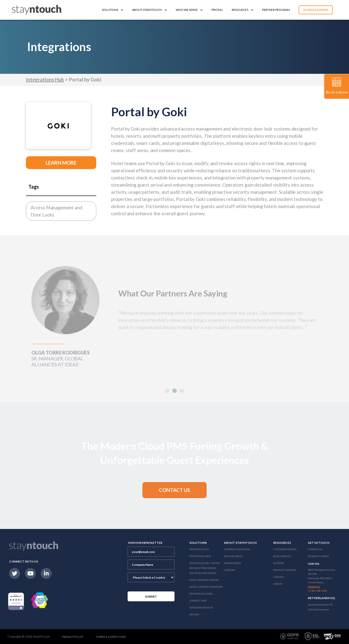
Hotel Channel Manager (206, 587)
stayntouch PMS (200, 556)
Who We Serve (189, 10)
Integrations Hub (45, 79)
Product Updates (284, 570)
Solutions (113, 10)
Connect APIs (198, 601)
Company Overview (237, 549)
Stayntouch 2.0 (199, 549)
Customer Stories (285, 549)
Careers (229, 570)
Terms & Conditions (111, 637)
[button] (174, 391)
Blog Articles (282, 556)
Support (279, 563)
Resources (242, 10)
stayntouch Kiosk (201, 594)
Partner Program (276, 10)
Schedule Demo (316, 10)
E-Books (278, 577)
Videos (278, 584)
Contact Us (315, 549)
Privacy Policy (73, 637)
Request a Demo (318, 556)
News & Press (232, 563)
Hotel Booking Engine (204, 580)
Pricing (217, 10)
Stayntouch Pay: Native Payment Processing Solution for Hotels (204, 568)
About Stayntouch (149, 10)
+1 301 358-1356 (318, 591)
